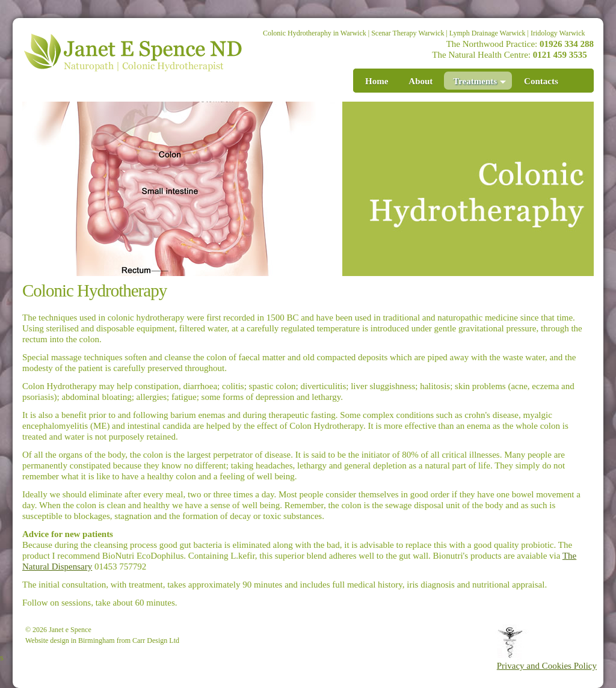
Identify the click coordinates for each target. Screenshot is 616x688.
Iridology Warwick (558, 33)
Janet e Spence (70, 630)
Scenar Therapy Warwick (408, 33)
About (420, 81)
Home (377, 81)
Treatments (479, 81)
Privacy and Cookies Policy (547, 666)
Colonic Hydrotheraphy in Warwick (315, 33)
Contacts (541, 81)
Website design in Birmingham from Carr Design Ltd (102, 640)
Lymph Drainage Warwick (488, 33)
